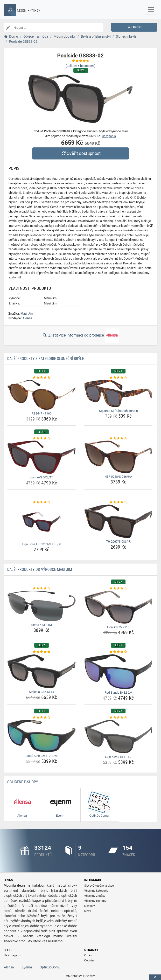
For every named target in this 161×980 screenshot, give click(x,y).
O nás (88, 955)
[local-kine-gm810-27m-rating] (42, 718)
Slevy (88, 911)
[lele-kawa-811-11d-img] (119, 736)
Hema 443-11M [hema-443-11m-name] (41, 625)
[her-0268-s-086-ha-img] (119, 457)
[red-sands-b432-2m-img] (119, 672)
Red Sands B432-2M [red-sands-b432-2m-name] (118, 693)
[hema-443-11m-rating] (42, 588)
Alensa (27, 318)
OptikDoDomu (50, 967)
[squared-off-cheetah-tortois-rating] (119, 378)
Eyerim (27, 967)
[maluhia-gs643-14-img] (42, 671)
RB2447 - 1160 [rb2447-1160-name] (42, 413)
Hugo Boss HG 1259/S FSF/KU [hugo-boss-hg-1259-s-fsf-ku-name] (41, 544)
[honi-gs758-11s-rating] (119, 588)
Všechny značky (95, 896)
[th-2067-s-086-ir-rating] (119, 502)
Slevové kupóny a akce (99, 886)
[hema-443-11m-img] (42, 606)
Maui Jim (27, 314)
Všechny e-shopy (95, 901)
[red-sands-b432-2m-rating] (119, 652)
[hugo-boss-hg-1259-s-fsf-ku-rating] (42, 502)
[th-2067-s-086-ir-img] (119, 521)
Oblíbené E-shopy (23, 782)
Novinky (90, 906)
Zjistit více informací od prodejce (80, 336)
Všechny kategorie (96, 891)
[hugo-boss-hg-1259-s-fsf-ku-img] (42, 523)
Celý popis (109, 136)
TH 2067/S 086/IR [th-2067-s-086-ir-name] (118, 542)
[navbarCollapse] (151, 10)
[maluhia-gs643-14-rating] (42, 652)
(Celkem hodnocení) (81, 66)
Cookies (89, 960)
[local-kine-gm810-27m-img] (42, 736)
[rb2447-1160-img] (42, 395)
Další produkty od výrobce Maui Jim (40, 569)
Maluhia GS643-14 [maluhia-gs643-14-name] (42, 692)
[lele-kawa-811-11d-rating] (119, 718)
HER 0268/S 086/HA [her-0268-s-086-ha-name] (118, 477)
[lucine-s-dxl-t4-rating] (42, 438)
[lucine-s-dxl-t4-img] (42, 457)
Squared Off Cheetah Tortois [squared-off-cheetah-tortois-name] (118, 411)
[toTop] (155, 977)
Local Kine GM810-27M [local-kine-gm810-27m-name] (42, 756)
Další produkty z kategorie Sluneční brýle (46, 359)
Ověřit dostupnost (80, 153)
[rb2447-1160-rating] (42, 378)
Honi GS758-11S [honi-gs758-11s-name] (118, 627)
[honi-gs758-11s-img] (119, 607)
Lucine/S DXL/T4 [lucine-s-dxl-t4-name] (42, 477)
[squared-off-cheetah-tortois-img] (119, 393)
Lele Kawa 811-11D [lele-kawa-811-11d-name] (118, 757)
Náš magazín (12, 955)
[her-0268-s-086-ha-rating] (119, 438)
